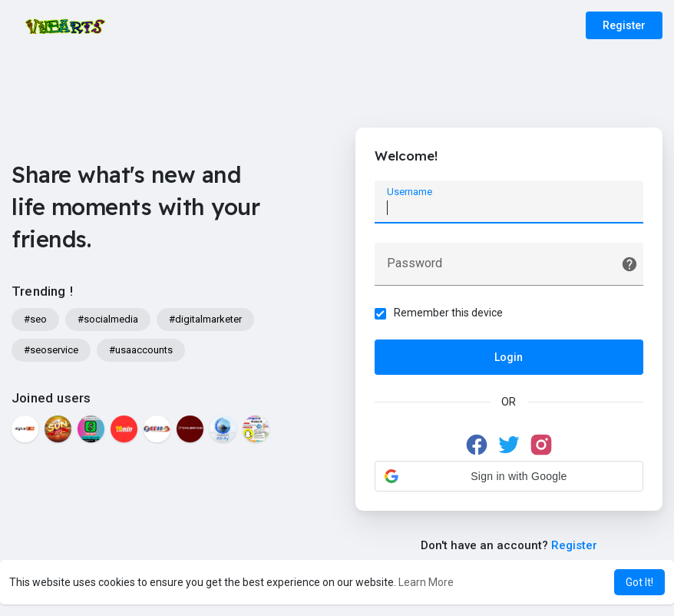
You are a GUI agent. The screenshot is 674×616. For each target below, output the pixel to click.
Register (624, 25)
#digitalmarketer (205, 319)
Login (509, 357)
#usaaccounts (141, 350)
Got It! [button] (639, 582)
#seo (35, 319)
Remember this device (448, 313)
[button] (509, 476)
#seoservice (51, 350)
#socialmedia (108, 319)
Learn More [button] (426, 582)
